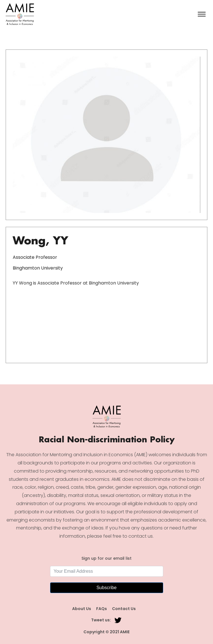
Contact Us (124, 609)
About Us (82, 609)
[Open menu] (202, 14)
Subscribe (107, 588)
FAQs (102, 609)
